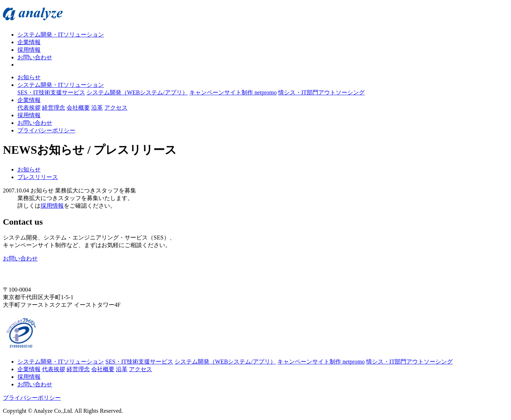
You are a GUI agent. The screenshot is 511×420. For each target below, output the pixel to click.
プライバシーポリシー (46, 130)
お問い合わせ (35, 57)
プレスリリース (38, 177)
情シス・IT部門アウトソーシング (321, 92)
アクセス (116, 108)
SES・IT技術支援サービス (51, 92)
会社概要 (78, 108)
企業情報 (29, 42)
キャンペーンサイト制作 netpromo (233, 92)
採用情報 (29, 50)
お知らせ (29, 77)
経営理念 (54, 108)
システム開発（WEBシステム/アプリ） (137, 92)
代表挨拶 (29, 108)
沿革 (97, 108)
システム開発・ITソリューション (61, 35)
